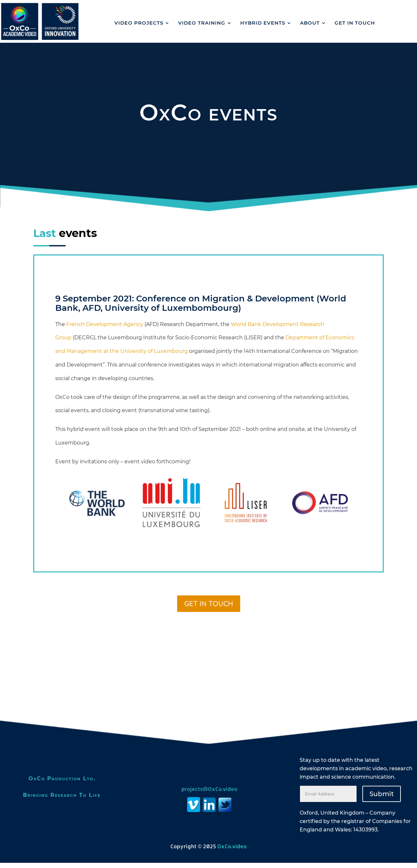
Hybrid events (263, 23)
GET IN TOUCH (355, 23)
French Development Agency (105, 329)
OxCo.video (232, 851)
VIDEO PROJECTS (139, 23)
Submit (382, 799)
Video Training (202, 23)
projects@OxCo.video (209, 794)
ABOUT (310, 23)
